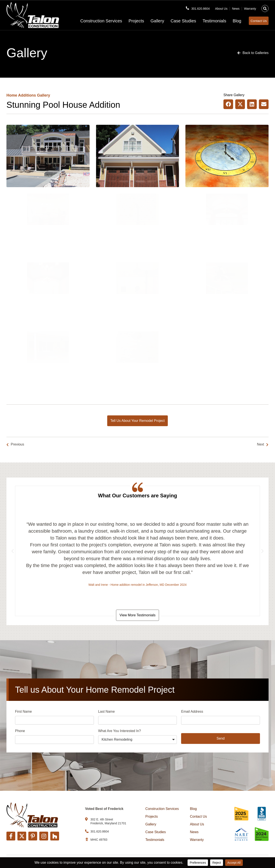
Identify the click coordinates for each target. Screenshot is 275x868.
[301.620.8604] (185, 7)
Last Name (106, 712)
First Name (23, 712)
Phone (20, 732)
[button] (265, 7)
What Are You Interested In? (120, 732)
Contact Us (198, 816)
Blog (229, 21)
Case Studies (175, 21)
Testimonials (206, 21)
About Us (221, 7)
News (236, 7)
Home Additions (21, 95)
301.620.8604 (199, 7)
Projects (128, 21)
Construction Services (93, 21)
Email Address (192, 712)
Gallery (149, 21)
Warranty (250, 7)
